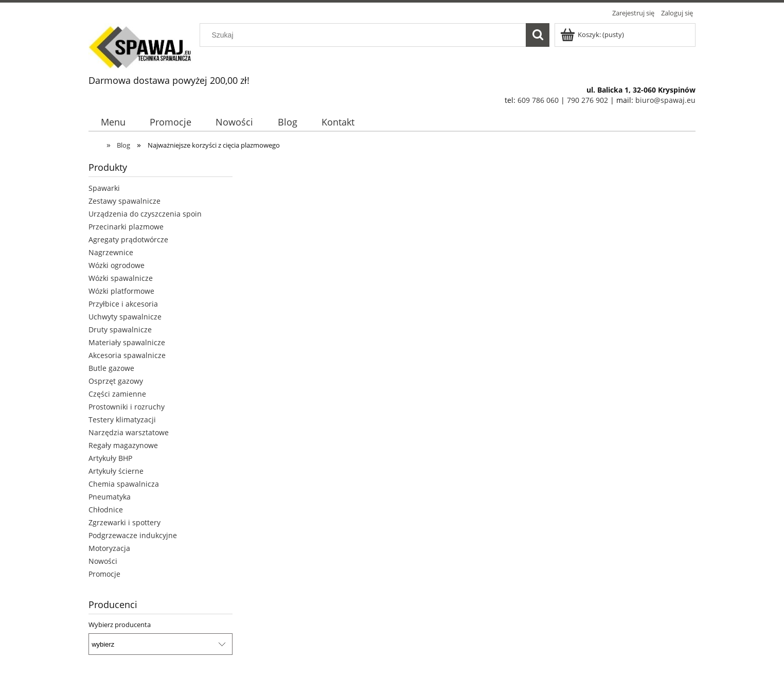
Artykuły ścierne (116, 471)
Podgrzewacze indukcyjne (133, 535)
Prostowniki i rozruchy (127, 407)
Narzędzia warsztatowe (129, 432)
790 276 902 (587, 100)
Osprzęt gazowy (116, 381)
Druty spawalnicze (120, 329)
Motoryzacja (109, 548)
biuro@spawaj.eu (665, 100)
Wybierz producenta (120, 625)
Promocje (104, 574)
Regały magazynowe (123, 445)
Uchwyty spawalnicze (125, 317)
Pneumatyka (110, 497)
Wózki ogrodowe (117, 265)
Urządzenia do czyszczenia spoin (145, 214)
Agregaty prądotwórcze (128, 239)
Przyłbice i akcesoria (123, 304)
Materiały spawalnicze (127, 342)
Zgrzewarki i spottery (124, 522)
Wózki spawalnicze (121, 278)
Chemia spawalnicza (124, 484)
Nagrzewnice (111, 252)
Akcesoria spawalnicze (127, 355)
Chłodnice (106, 510)
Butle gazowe (111, 368)
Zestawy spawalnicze (124, 201)
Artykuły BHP (110, 458)
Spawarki (104, 188)
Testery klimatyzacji (122, 420)
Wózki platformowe (121, 291)
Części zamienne (117, 394)
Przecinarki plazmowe (126, 227)
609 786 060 (538, 100)
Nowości (103, 561)
